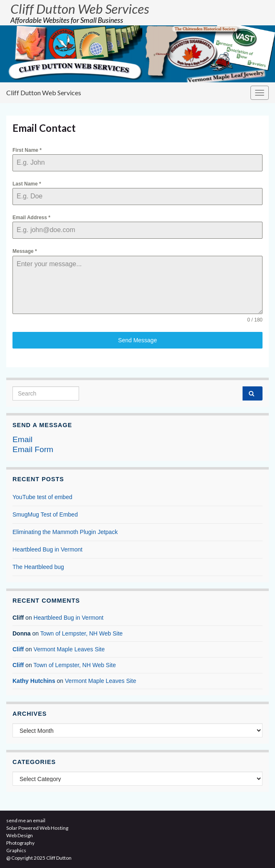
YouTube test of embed (42, 497)
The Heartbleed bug (38, 567)
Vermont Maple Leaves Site (69, 649)
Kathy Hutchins (34, 681)
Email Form (33, 449)
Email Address (31, 218)
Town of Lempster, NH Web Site (82, 633)
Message (25, 251)
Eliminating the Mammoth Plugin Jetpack (65, 532)
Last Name (27, 184)
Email (22, 439)
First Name (27, 150)
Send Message (137, 340)
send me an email (26, 820)
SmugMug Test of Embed (45, 514)
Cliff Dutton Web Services (80, 9)
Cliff (18, 649)
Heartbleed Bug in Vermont (47, 549)
